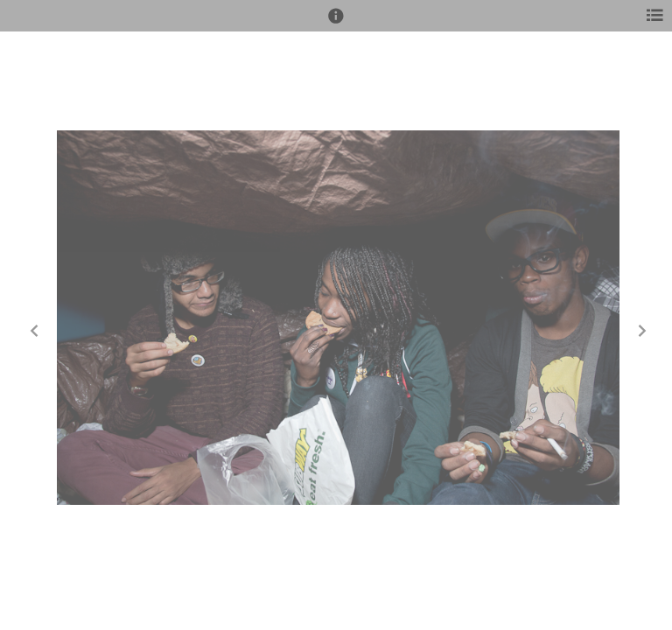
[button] (336, 24)
